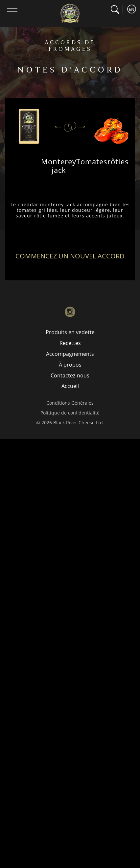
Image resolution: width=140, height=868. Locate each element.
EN (132, 9)
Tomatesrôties (103, 161)
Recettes (70, 343)
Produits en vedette (70, 332)
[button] (115, 10)
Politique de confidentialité (70, 413)
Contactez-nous (70, 375)
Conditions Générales (70, 403)
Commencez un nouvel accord (70, 256)
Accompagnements (70, 354)
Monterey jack (59, 166)
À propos (70, 365)
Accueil (70, 386)
